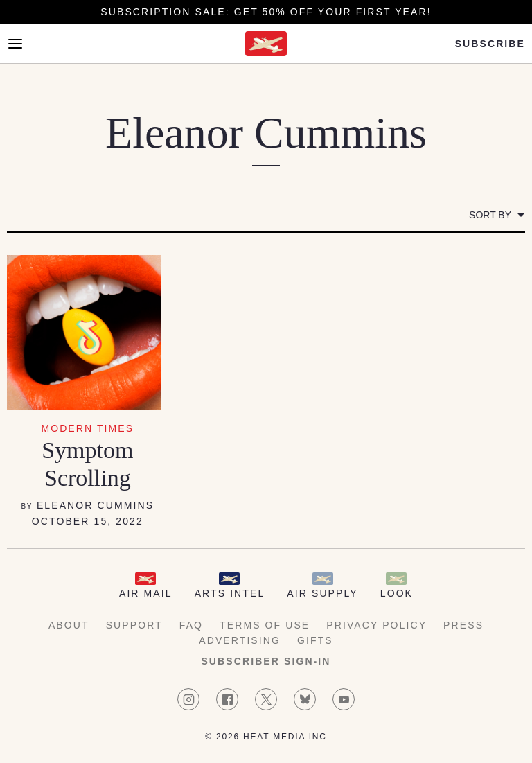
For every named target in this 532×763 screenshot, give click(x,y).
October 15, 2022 (88, 521)
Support (134, 625)
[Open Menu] (15, 44)
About (69, 625)
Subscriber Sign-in (266, 661)
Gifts (315, 640)
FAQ (191, 625)
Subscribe (490, 44)
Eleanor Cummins (95, 505)
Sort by (490, 215)
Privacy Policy (376, 625)
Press (463, 625)
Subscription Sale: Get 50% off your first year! (266, 12)
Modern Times (87, 428)
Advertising (240, 640)
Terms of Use (265, 625)
